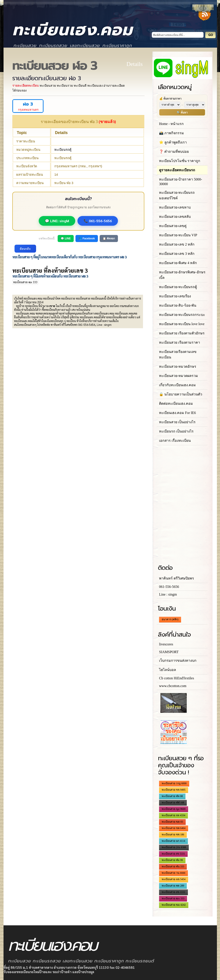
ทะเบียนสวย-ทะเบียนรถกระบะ (182, 315)
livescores (166, 644)
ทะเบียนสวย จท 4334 (173, 815)
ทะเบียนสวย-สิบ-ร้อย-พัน (178, 305)
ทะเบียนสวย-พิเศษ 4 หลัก (178, 263)
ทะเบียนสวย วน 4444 (173, 873)
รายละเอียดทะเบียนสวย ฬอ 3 (47, 78)
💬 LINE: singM (57, 221)
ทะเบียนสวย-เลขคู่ (173, 226)
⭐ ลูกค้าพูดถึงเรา (173, 142)
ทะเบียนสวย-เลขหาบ (175, 207)
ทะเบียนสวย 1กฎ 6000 (174, 783)
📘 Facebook (87, 238)
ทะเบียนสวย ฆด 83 (172, 822)
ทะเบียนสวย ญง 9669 (174, 809)
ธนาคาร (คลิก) (170, 619)
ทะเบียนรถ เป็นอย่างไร (176, 431)
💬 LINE (66, 238)
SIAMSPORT (169, 652)
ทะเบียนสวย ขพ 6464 (174, 828)
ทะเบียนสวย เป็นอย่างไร (177, 422)
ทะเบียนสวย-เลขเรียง (175, 296)
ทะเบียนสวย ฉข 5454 (174, 879)
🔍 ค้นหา (182, 112)
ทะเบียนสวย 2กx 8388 (174, 847)
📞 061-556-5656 (98, 221)
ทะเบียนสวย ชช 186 (173, 835)
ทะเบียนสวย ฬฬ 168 (173, 803)
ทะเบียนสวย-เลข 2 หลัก (177, 244)
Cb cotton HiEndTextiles (177, 678)
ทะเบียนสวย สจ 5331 (173, 854)
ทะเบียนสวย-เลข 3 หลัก (177, 254)
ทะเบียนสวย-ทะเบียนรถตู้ (178, 287)
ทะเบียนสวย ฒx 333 (25, 282)
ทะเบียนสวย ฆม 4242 (174, 905)
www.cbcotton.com (173, 686)
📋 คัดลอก (109, 238)
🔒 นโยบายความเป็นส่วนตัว (181, 394)
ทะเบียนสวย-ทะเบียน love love (182, 324)
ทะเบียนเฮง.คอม (73, 30)
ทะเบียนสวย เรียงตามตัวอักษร (182, 333)
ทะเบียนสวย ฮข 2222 (173, 892)
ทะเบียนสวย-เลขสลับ (175, 217)
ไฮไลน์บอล (168, 670)
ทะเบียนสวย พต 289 (173, 886)
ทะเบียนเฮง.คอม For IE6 (177, 413)
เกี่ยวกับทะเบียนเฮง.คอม (177, 385)
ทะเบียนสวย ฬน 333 (173, 866)
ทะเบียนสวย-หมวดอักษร (178, 366)
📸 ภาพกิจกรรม (171, 133)
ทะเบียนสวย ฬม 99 (172, 860)
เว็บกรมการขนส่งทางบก (178, 660)
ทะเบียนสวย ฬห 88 (172, 796)
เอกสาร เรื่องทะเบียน (175, 441)
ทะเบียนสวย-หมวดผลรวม (179, 376)
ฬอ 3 (28, 104)
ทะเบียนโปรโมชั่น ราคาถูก (180, 161)
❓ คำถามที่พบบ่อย (174, 152)
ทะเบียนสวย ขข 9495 (174, 790)
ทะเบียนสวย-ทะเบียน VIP (178, 235)
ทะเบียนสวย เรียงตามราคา (180, 342)
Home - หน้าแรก (171, 124)
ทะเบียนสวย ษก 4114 (173, 841)
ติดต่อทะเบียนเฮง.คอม (176, 403)
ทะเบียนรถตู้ (63, 150)
